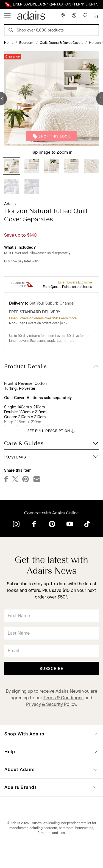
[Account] (74, 15)
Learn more (68, 318)
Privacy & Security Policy (51, 704)
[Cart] (96, 15)
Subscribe (51, 669)
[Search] (12, 31)
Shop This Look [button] (51, 136)
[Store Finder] (63, 15)
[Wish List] (85, 15)
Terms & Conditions (63, 698)
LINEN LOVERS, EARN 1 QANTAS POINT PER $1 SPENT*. (55, 4)
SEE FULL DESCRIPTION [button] (51, 431)
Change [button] (67, 303)
